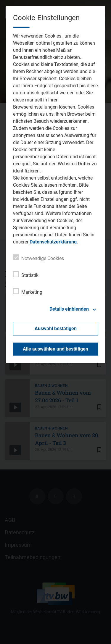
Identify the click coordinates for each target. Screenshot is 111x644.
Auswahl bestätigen (56, 329)
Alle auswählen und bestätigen (55, 349)
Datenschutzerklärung (53, 242)
